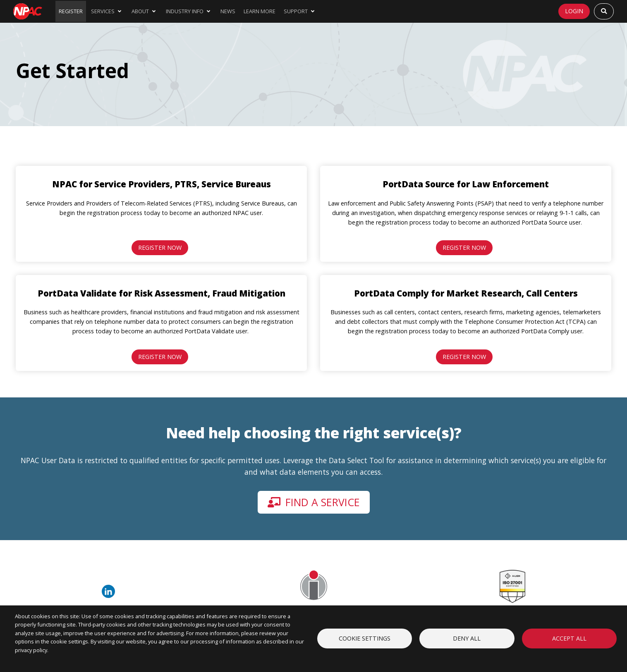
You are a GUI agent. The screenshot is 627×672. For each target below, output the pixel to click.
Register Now (160, 248)
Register (71, 11)
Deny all (467, 638)
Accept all (569, 638)
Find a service (314, 502)
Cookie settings (365, 638)
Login (574, 11)
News (228, 11)
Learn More (260, 11)
